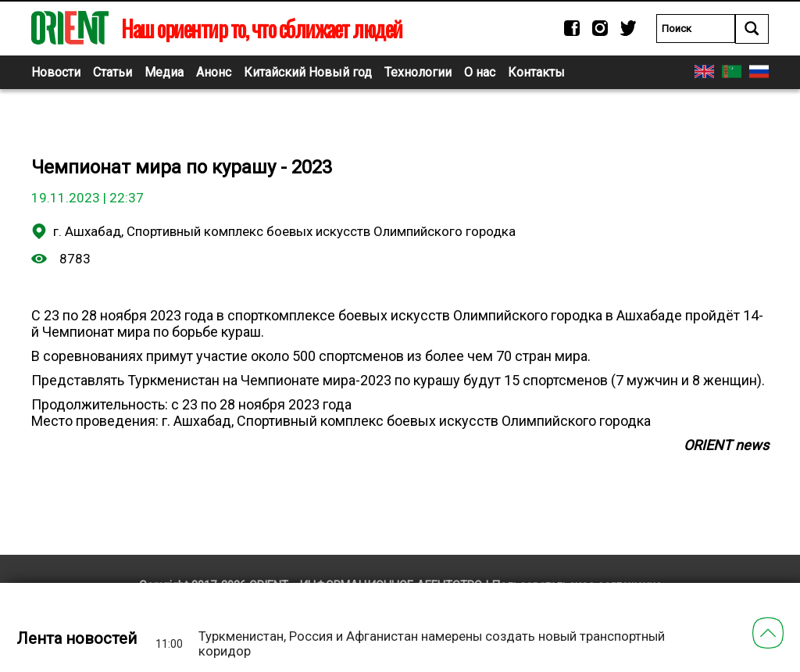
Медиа (164, 72)
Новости (56, 72)
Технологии (418, 72)
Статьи (112, 72)
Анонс (214, 72)
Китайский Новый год (308, 72)
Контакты (536, 72)
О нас (480, 72)
